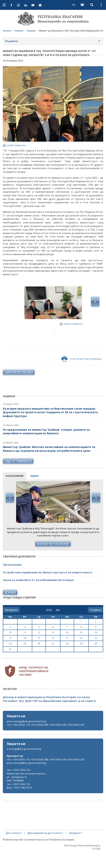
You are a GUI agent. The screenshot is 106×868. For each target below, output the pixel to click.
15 (81, 648)
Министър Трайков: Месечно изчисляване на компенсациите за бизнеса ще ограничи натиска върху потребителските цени (49, 465)
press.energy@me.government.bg (26, 737)
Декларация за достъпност (45, 849)
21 (67, 654)
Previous (10, 514)
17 (10, 654)
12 (39, 648)
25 (25, 659)
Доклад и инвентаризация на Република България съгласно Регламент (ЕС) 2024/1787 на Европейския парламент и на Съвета (49, 715)
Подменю (12, 41)
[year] (49, 626)
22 (81, 654)
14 (67, 648)
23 (96, 654)
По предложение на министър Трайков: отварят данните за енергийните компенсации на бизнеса (46, 447)
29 (81, 659)
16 (96, 648)
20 (53, 654)
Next (96, 514)
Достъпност (14, 849)
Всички (10, 608)
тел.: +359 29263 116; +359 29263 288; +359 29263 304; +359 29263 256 (45, 740)
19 (39, 654)
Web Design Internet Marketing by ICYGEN (82, 863)
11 (25, 648)
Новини (19, 31)
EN (74, 5)
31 (10, 665)
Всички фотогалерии (53, 560)
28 (67, 659)
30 (96, 659)
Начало (7, 31)
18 (25, 654)
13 (53, 648)
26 (39, 659)
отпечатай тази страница (81, 375)
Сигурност (75, 849)
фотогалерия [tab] (15, 492)
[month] (59, 626)
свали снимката (14, 145)
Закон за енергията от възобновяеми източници (38, 596)
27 (53, 659)
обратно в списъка (19, 388)
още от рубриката (18, 477)
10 (10, 648)
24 (10, 659)
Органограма (12, 580)
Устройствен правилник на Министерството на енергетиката (48, 588)
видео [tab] (35, 492)
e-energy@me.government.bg (24, 765)
